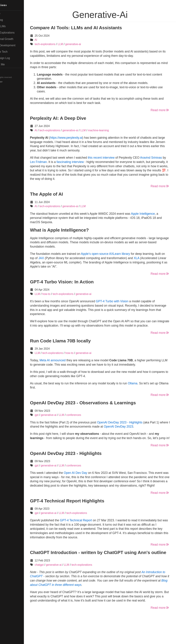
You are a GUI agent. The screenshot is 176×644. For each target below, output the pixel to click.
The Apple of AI (61, 194)
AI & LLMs (12, 26)
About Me (12, 64)
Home (9, 14)
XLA (162, 258)
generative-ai (88, 44)
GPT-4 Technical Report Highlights (82, 518)
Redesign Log (14, 58)
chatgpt (54, 586)
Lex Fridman (69, 162)
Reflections (13, 5)
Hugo (15, 82)
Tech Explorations (16, 33)
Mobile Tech (13, 52)
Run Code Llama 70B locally (75, 345)
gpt (51, 424)
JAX (66, 258)
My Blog (11, 20)
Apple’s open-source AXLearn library (120, 254)
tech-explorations (60, 44)
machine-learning (113, 130)
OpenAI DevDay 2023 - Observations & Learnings (97, 411)
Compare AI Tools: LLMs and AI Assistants (90, 28)
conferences (88, 424)
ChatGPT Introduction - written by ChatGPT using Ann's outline (105, 572)
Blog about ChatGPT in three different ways (126, 606)
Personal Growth (16, 39)
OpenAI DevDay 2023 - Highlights (134, 431)
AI (50, 40)
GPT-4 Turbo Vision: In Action (76, 282)
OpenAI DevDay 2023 (154, 435)
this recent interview (116, 158)
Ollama (147, 392)
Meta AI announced (67, 365)
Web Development (17, 45)
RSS (9, 71)
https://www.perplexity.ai (81, 138)
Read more (160, 110)
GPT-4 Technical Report (90, 537)
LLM (75, 44)
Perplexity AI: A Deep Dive (73, 118)
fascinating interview (100, 162)
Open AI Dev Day (90, 486)
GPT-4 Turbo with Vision (127, 301)
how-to (61, 294)
